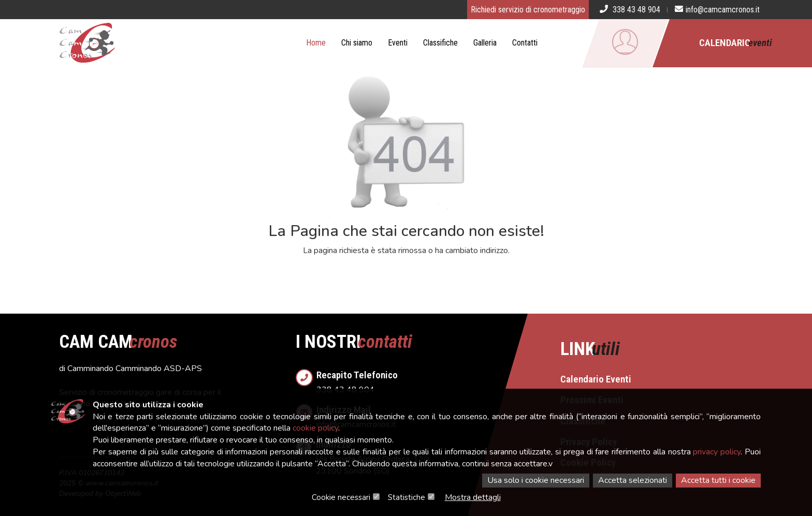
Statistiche (407, 497)
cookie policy (315, 428)
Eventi (398, 43)
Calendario (736, 43)
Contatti (525, 43)
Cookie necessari (341, 497)
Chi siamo (357, 43)
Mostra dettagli (473, 497)
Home (316, 43)
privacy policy (717, 452)
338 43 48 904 (417, 379)
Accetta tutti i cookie (718, 480)
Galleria (485, 43)
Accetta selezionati (633, 480)
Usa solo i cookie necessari (536, 480)
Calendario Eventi (596, 379)
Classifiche (440, 43)
